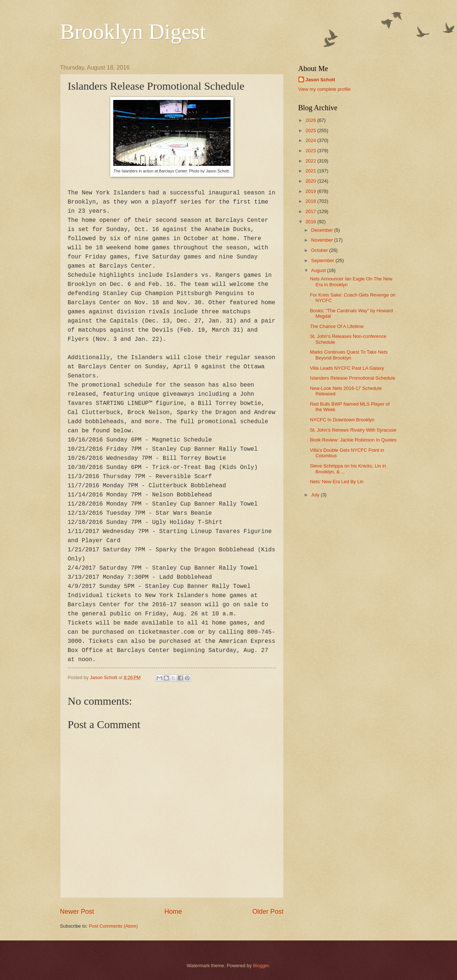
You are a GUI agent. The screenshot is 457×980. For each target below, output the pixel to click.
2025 (311, 131)
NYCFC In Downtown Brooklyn (342, 420)
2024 (311, 140)
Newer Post (77, 912)
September (323, 260)
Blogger (261, 966)
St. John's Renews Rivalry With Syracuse (353, 430)
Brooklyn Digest (133, 31)
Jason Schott (320, 80)
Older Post (268, 912)
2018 (311, 201)
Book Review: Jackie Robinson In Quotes (353, 440)
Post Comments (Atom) (113, 926)
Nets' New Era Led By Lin (337, 482)
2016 (311, 222)
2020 (311, 181)
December (323, 230)
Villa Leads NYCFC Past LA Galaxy (347, 368)
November (323, 240)
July (316, 495)
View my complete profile (325, 89)
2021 (311, 171)
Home (173, 912)
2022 (311, 161)
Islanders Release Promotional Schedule (353, 378)
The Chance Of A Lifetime (337, 326)
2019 (311, 191)
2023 (311, 151)
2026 (311, 120)
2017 (311, 211)
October (320, 250)
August (319, 270)
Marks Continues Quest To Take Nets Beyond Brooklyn (349, 355)
